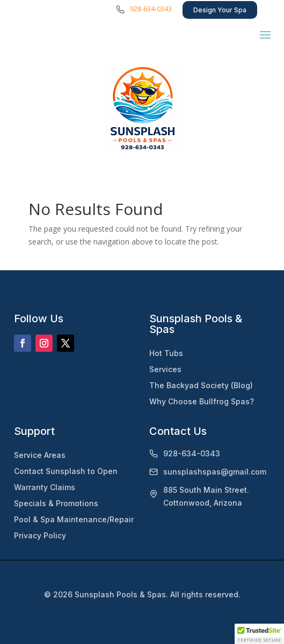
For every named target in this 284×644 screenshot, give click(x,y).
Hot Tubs (166, 353)
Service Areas (40, 455)
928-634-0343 (151, 9)
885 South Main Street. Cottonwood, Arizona (206, 496)
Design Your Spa (220, 10)
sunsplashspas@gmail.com (215, 472)
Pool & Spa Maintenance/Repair (74, 519)
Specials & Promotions (56, 503)
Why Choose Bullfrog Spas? (202, 401)
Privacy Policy (40, 535)
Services (165, 369)
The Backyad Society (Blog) (201, 385)
